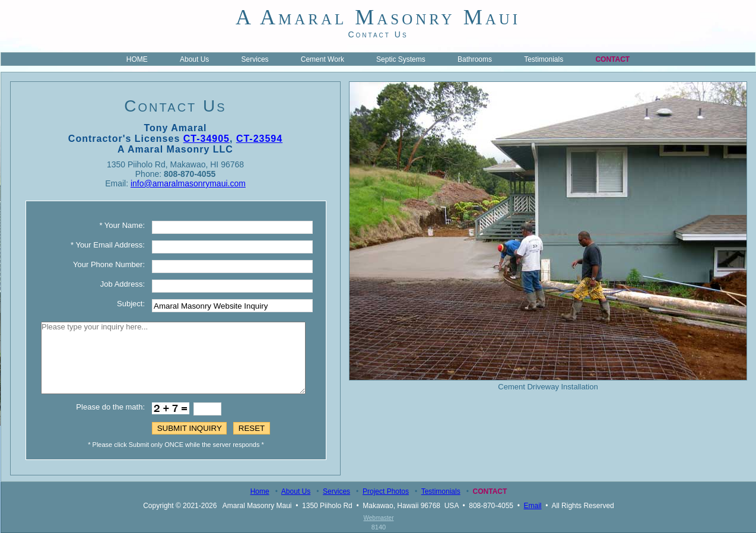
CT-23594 (259, 139)
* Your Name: (122, 225)
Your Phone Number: (109, 264)
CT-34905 (207, 139)
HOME (137, 59)
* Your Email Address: (108, 245)
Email (533, 506)
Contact (612, 59)
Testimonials (544, 59)
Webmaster (379, 518)
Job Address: (123, 284)
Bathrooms (475, 59)
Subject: (131, 304)
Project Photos (386, 491)
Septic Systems (401, 59)
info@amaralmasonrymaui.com (188, 183)
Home (260, 491)
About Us (194, 59)
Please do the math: (110, 407)
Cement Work (323, 59)
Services (255, 59)
